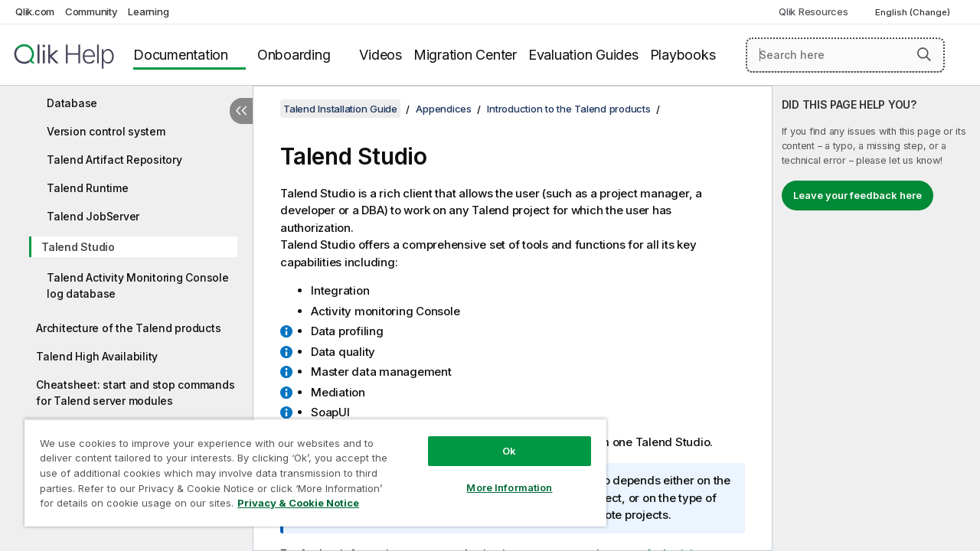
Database (72, 103)
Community (91, 11)
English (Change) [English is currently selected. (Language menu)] (914, 12)
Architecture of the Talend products (128, 328)
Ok (498, 439)
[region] (309, 467)
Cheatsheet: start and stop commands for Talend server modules (135, 393)
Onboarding (294, 55)
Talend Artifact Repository (114, 160)
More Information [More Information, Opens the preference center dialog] (498, 476)
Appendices (444, 109)
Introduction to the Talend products (568, 109)
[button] (924, 54)
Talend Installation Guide (340, 109)
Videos (381, 55)
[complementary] (876, 318)
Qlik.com (35, 11)
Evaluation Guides (583, 55)
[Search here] (845, 55)
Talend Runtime (88, 188)
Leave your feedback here (857, 195)
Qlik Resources (813, 11)
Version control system (106, 131)
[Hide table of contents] (241, 111)
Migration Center (465, 55)
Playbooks (683, 55)
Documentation (181, 55)
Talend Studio (78, 247)
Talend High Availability (97, 356)
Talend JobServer (93, 216)
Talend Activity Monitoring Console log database (138, 285)
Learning (148, 11)
